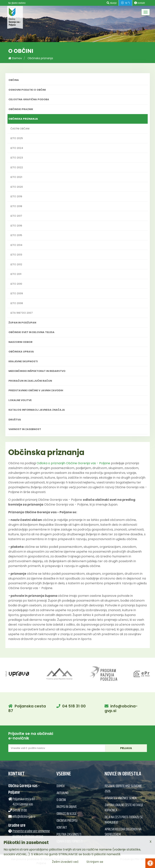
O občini (61, 800)
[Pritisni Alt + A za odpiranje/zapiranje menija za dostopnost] (150, 863)
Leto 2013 (16, 255)
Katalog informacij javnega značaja (37, 410)
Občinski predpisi (67, 821)
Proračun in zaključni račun (30, 381)
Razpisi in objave (67, 807)
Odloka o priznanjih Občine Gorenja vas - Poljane (73, 463)
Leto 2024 (17, 148)
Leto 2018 (16, 206)
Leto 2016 (16, 226)
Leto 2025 (17, 138)
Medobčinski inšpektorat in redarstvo (37, 371)
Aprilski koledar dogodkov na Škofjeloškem (123, 832)
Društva (15, 420)
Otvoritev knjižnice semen (121, 798)
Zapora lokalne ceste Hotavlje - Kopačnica (125, 808)
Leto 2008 (17, 303)
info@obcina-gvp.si (121, 708)
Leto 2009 (17, 293)
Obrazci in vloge (67, 814)
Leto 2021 (16, 177)
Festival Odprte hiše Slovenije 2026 (123, 789)
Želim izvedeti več (65, 862)
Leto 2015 (16, 235)
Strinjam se (95, 862)
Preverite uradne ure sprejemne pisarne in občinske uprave (31, 834)
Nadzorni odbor (21, 342)
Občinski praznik (21, 109)
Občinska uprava (21, 352)
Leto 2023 (17, 158)
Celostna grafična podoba (29, 99)
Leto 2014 (16, 245)
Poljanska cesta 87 (27, 708)
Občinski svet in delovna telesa (31, 332)
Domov (15, 58)
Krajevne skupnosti (23, 361)
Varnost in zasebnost (25, 429)
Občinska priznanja (40, 58)
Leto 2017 (16, 216)
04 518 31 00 (74, 706)
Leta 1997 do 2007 (21, 313)
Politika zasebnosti (69, 835)
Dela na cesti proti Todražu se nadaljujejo (124, 820)
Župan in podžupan (22, 323)
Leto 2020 (17, 187)
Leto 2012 (16, 264)
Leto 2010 (16, 284)
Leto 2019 (16, 196)
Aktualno (62, 793)
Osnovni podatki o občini (27, 90)
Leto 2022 (17, 167)
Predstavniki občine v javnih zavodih (36, 390)
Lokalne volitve (20, 400)
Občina (14, 80)
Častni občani (20, 129)
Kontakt (62, 828)
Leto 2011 (16, 274)
